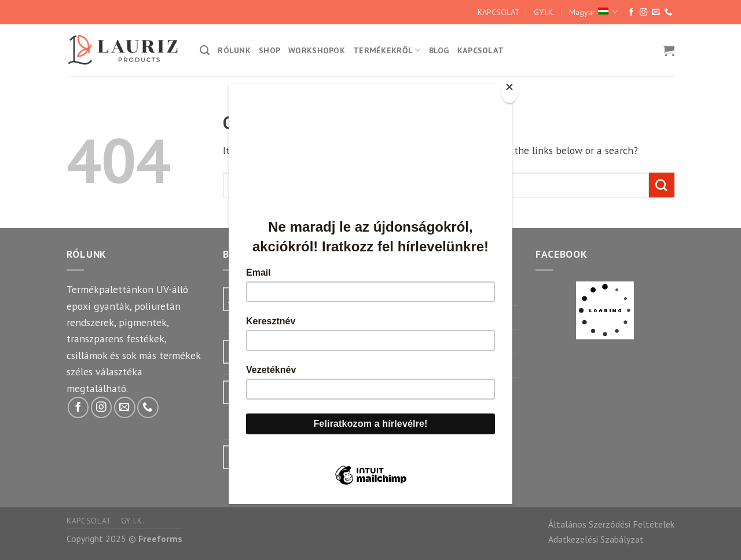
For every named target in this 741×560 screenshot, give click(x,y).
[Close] (509, 91)
